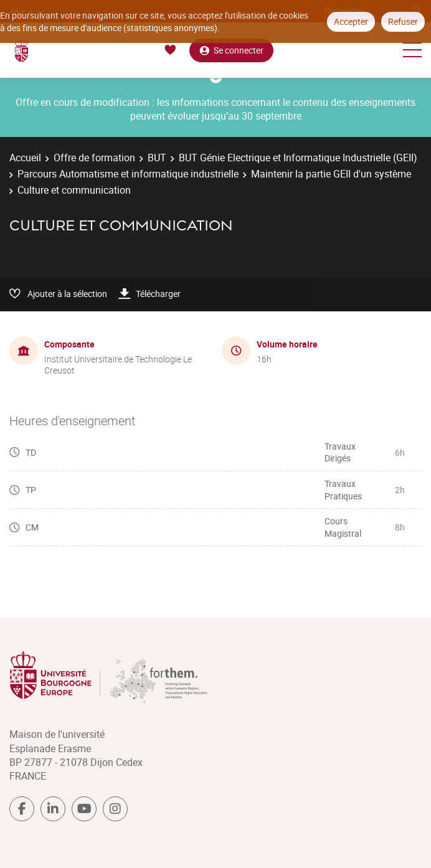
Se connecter (231, 50)
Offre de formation (94, 158)
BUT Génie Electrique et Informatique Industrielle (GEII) (298, 158)
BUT (157, 158)
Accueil (25, 158)
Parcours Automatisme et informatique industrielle (128, 174)
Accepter (351, 21)
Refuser (403, 21)
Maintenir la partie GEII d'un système (331, 174)
